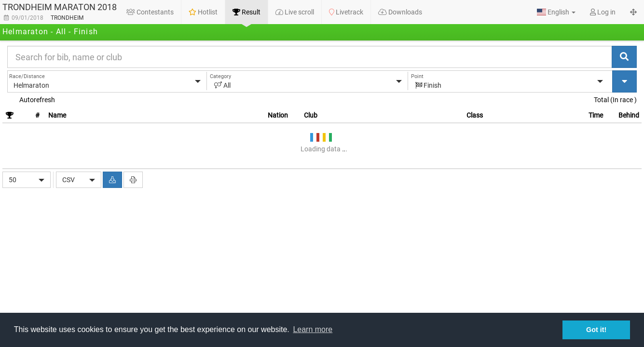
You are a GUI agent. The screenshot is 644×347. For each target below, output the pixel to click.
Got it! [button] (596, 330)
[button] (556, 12)
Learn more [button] (313, 329)
